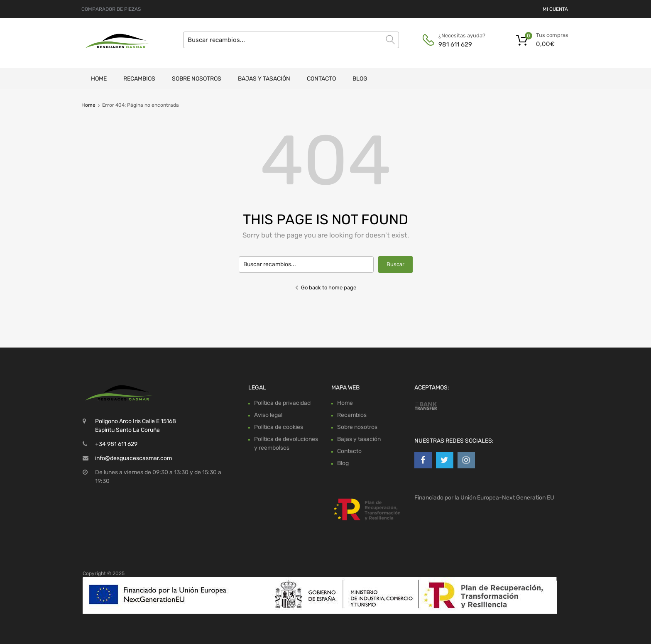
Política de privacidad (282, 403)
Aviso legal (268, 415)
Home (99, 79)
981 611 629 (455, 44)
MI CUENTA (555, 9)
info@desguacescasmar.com (133, 458)
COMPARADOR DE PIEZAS (111, 9)
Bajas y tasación (264, 79)
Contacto (321, 79)
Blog (360, 79)
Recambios (139, 79)
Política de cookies (279, 427)
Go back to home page (325, 288)
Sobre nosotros (197, 79)
